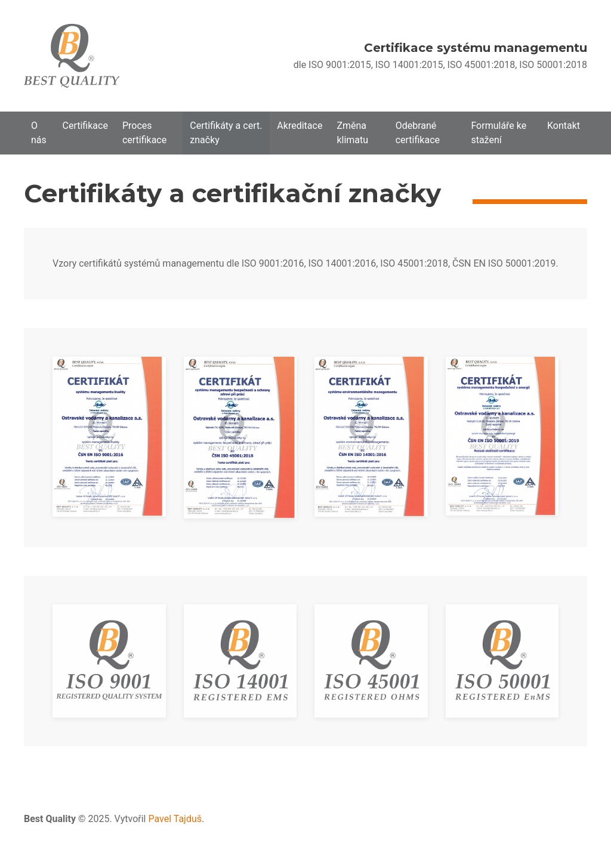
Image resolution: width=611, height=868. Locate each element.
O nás (39, 133)
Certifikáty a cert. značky (226, 133)
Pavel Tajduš (175, 819)
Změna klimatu (352, 133)
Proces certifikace (144, 133)
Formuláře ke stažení (499, 133)
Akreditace (300, 126)
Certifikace (85, 126)
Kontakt (564, 126)
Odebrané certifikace (418, 133)
